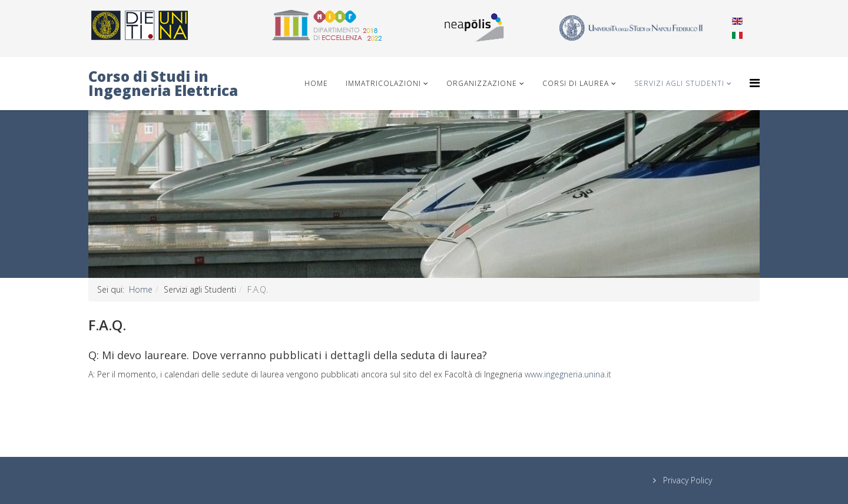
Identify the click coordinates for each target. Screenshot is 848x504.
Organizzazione (482, 83)
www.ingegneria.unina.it (568, 374)
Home (316, 83)
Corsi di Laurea (576, 83)
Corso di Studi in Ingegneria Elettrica (163, 83)
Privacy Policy (686, 480)
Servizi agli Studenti (679, 83)
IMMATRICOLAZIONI (383, 83)
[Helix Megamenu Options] (755, 83)
